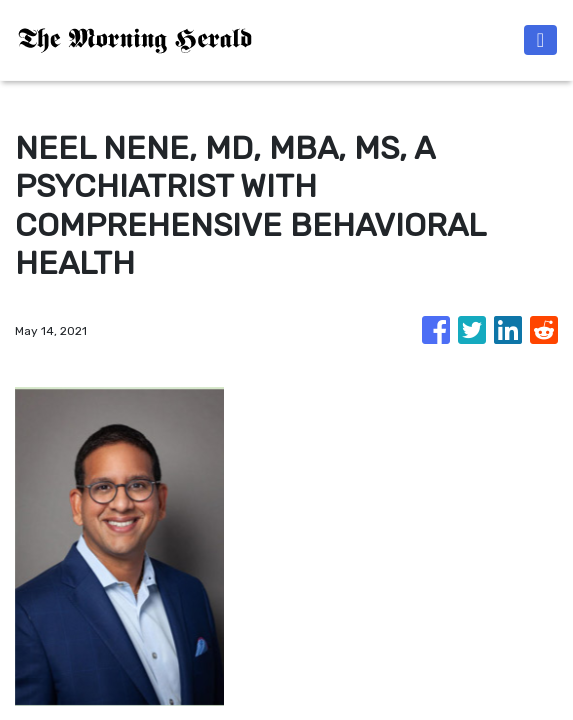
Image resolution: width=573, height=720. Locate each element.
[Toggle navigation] (540, 40)
